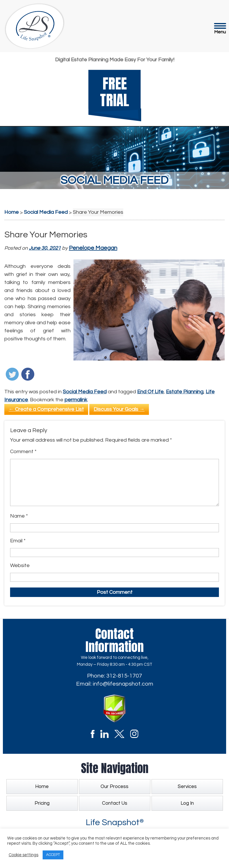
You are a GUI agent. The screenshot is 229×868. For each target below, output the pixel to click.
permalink (76, 400)
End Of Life (150, 392)
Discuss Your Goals (119, 409)
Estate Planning (185, 392)
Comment (23, 452)
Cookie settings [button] (23, 855)
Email (18, 541)
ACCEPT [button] (53, 855)
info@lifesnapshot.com (123, 684)
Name (19, 516)
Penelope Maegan (93, 248)
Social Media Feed (85, 392)
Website (20, 565)
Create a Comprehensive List (46, 409)
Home (42, 787)
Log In (187, 803)
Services (187, 787)
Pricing (42, 803)
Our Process (114, 787)
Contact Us (115, 803)
